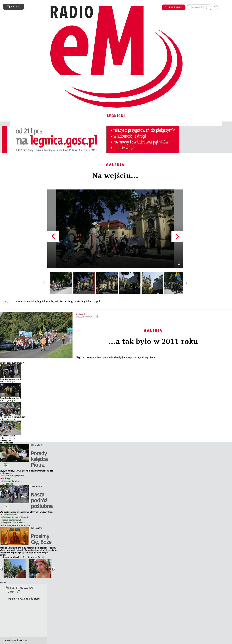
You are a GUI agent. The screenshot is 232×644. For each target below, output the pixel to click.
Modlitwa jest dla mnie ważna (16, 525)
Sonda (3, 583)
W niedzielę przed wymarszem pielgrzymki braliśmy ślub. (26, 512)
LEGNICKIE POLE (45, 301)
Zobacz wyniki (10, 640)
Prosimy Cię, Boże (41, 539)
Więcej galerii (6, 441)
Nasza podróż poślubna (42, 500)
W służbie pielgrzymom (13, 476)
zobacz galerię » (7, 382)
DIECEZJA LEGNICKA (26, 301)
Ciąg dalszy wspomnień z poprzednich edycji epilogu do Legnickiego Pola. (116, 357)
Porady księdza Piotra (39, 459)
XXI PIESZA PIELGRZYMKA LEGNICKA (73, 301)
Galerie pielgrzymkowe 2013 (13, 363)
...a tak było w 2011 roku (153, 341)
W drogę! (6, 478)
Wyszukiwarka (216, 7)
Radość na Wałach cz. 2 (13, 557)
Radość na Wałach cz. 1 (38, 557)
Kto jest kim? (8, 484)
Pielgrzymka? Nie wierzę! (14, 523)
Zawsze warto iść (10, 515)
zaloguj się (199, 7)
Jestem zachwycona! (12, 520)
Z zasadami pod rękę (12, 481)
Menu (223, 7)
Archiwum (23, 640)
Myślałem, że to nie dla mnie (16, 517)
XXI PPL (96, 301)
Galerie (3, 555)
